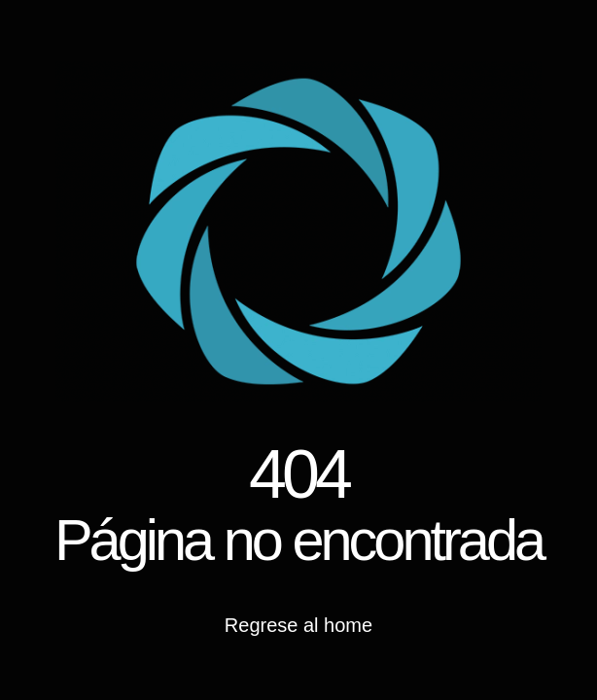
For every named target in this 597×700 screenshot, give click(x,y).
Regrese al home (298, 625)
